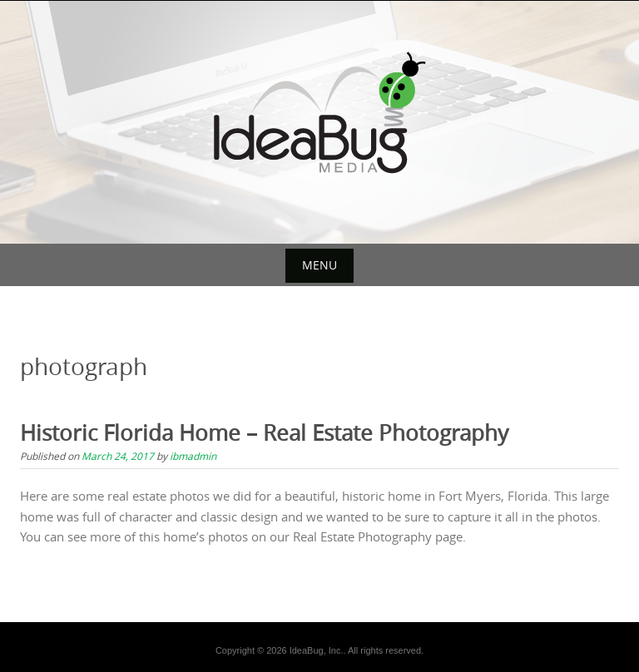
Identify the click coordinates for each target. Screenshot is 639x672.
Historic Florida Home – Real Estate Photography (264, 433)
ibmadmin (193, 456)
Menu (319, 265)
